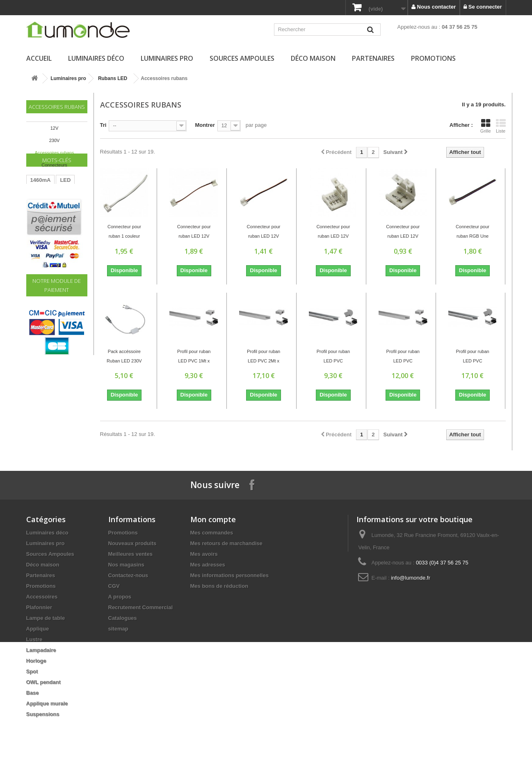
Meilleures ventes (130, 554)
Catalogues (123, 618)
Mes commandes (212, 533)
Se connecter (483, 7)
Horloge (36, 661)
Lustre (34, 639)
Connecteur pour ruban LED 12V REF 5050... (264, 232)
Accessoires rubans (55, 153)
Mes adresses (208, 565)
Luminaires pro (167, 58)
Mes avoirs (204, 554)
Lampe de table (46, 618)
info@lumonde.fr (411, 578)
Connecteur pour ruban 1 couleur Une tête (124, 232)
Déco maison (313, 58)
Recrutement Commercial (141, 607)
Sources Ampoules (242, 58)
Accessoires (42, 597)
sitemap (118, 629)
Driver (38, 247)
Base (33, 693)
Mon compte (213, 519)
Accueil (39, 58)
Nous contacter (434, 7)
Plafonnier (39, 607)
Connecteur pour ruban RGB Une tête (473, 232)
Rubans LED (113, 78)
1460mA (41, 210)
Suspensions (43, 714)
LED (65, 210)
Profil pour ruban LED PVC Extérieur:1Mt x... (333, 357)
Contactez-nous (128, 575)
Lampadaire (41, 650)
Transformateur (50, 222)
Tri (103, 125)
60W (36, 235)
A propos (120, 597)
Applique (38, 629)
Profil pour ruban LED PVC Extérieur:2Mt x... (472, 357)
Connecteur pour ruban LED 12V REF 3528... (194, 232)
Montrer (205, 125)
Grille (486, 126)
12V (55, 128)
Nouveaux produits (132, 543)
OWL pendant (43, 682)
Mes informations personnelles (229, 575)
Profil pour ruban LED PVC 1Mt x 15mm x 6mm (194, 357)
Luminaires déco (96, 58)
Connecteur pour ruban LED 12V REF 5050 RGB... (333, 232)
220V (57, 235)
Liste (501, 126)
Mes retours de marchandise (226, 543)
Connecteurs (54, 165)
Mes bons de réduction (219, 586)
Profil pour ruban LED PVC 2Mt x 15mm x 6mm (264, 357)
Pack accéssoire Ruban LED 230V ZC (124, 357)
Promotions (433, 58)
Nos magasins (126, 565)
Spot (32, 671)
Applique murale (47, 703)
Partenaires (373, 58)
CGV (114, 586)
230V (55, 140)
